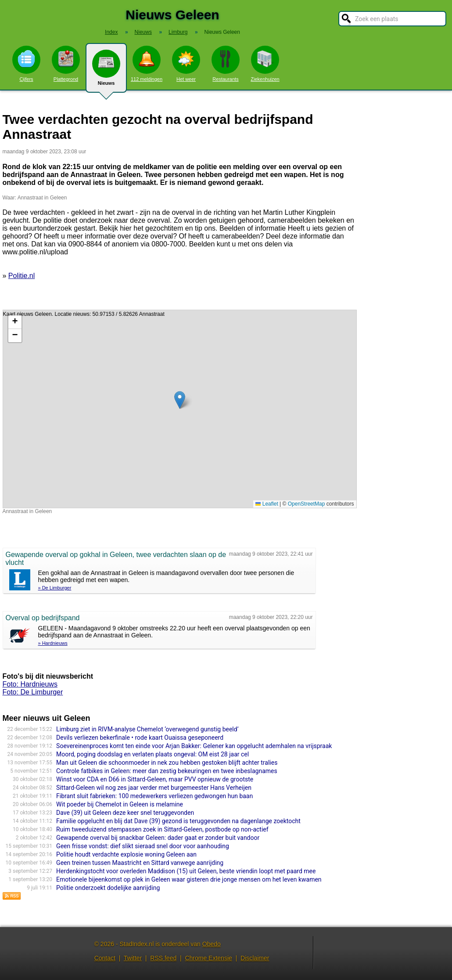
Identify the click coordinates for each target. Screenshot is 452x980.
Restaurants (226, 64)
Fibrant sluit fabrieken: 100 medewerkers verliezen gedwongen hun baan (154, 796)
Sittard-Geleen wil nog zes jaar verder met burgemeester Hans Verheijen (154, 788)
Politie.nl (22, 276)
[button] (180, 400)
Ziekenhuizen (265, 64)
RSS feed (163, 958)
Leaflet (267, 504)
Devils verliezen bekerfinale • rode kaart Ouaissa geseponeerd (140, 738)
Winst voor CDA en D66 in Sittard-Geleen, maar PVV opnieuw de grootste (155, 779)
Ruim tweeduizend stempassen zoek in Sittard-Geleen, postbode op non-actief (162, 829)
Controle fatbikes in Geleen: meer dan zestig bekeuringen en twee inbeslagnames (167, 771)
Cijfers (26, 64)
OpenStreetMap (307, 504)
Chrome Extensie (208, 958)
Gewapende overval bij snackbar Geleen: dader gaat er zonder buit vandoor (158, 838)
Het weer (186, 64)
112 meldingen (147, 64)
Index (111, 32)
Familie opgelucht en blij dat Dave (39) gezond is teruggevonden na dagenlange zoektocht (178, 821)
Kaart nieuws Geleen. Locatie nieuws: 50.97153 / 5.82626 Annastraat (179, 409)
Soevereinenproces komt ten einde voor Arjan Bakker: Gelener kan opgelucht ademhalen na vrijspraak (194, 746)
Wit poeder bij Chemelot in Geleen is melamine (120, 804)
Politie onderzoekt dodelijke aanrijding (108, 888)
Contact (105, 958)
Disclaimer (255, 958)
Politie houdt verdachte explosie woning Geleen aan (126, 854)
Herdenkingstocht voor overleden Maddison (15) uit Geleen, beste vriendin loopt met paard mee (186, 871)
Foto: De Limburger (33, 692)
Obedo (212, 944)
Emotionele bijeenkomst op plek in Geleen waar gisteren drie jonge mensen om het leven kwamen (189, 879)
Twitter (133, 958)
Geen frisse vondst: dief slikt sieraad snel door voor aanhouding (143, 846)
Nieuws (106, 71)
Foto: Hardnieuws (30, 684)
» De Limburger (55, 588)
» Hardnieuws (53, 643)
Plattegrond (66, 64)
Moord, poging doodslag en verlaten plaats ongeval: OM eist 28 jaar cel (152, 754)
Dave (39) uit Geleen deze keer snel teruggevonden (125, 813)
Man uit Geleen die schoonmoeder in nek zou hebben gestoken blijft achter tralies (167, 763)
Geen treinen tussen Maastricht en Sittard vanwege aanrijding (140, 863)
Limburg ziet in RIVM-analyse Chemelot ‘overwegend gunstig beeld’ (147, 729)
